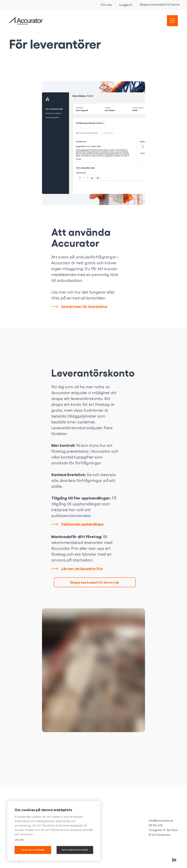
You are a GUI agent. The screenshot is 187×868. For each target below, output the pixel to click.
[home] (26, 21)
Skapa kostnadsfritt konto (160, 4)
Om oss (106, 5)
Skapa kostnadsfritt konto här (95, 582)
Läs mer (19, 839)
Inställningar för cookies (75, 850)
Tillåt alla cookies (33, 850)
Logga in (126, 5)
